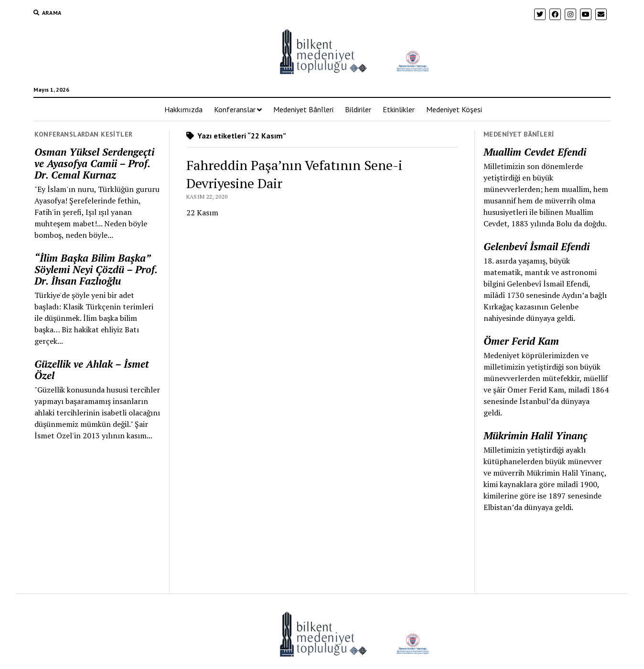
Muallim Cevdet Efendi (535, 152)
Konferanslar (235, 109)
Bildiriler (358, 109)
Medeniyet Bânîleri (303, 109)
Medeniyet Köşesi (454, 109)
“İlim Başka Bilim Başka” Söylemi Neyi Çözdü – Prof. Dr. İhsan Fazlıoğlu (96, 269)
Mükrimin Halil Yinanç (535, 435)
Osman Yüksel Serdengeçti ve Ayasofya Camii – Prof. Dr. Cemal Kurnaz (94, 163)
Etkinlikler (399, 109)
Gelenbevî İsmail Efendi (537, 246)
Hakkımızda (183, 109)
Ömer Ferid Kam (521, 341)
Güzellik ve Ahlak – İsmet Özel (92, 370)
